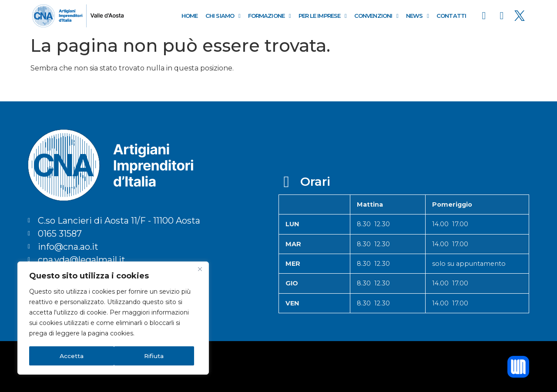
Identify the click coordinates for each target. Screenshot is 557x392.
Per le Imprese (322, 16)
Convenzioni (376, 16)
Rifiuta (69, 356)
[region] (113, 318)
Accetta (155, 356)
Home (190, 16)
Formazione (269, 16)
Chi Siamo (223, 16)
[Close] (200, 270)
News (417, 16)
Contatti (451, 16)
